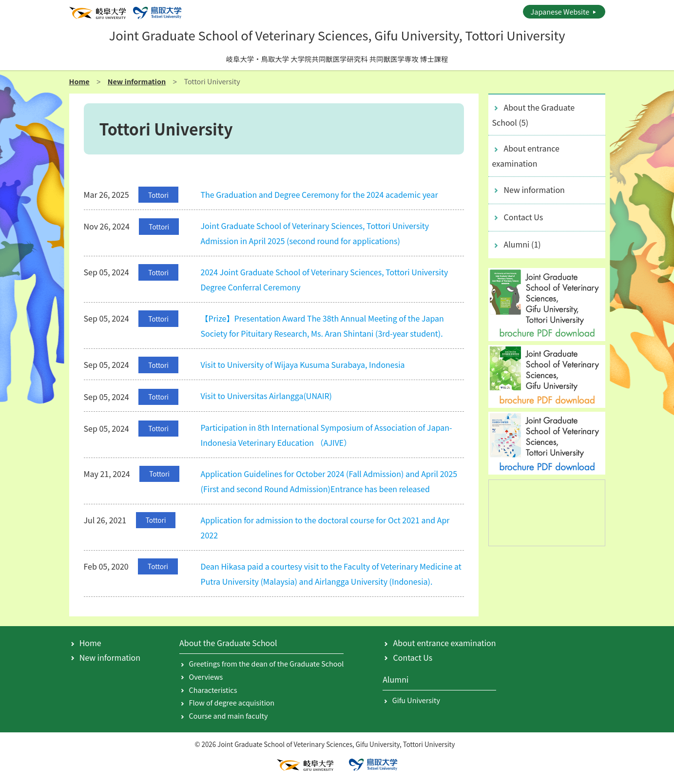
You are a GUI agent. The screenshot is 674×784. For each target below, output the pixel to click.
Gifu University (416, 700)
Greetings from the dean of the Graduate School (267, 663)
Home (79, 81)
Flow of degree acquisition (232, 702)
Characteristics (213, 690)
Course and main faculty (229, 716)
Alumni (522, 244)
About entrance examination (526, 156)
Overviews (206, 677)
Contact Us (524, 217)
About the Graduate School (534, 115)
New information (137, 81)
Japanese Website (560, 11)
